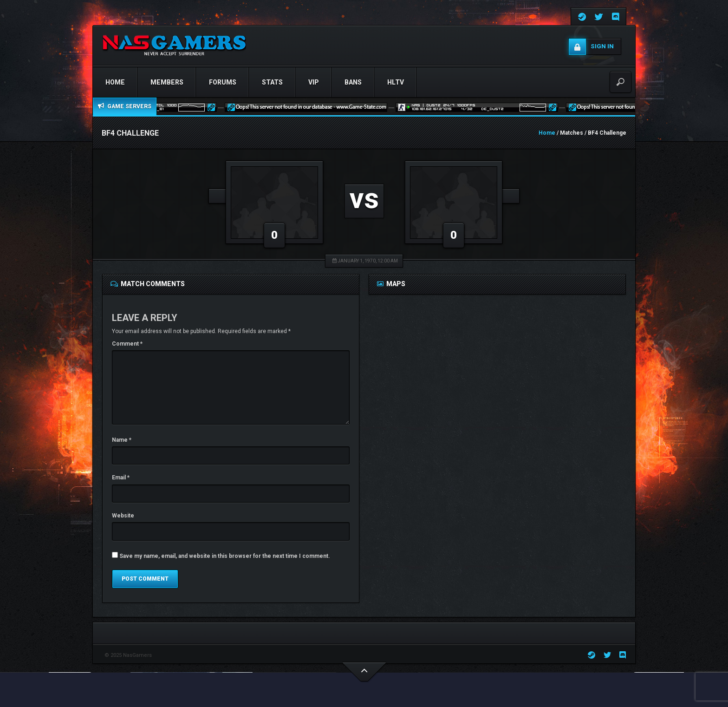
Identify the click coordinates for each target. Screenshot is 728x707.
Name (122, 440)
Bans (353, 82)
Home (115, 82)
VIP (314, 82)
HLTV (396, 82)
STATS (272, 82)
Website (123, 516)
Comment (127, 344)
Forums (223, 82)
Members (167, 82)
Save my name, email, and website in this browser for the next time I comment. (225, 556)
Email (121, 478)
